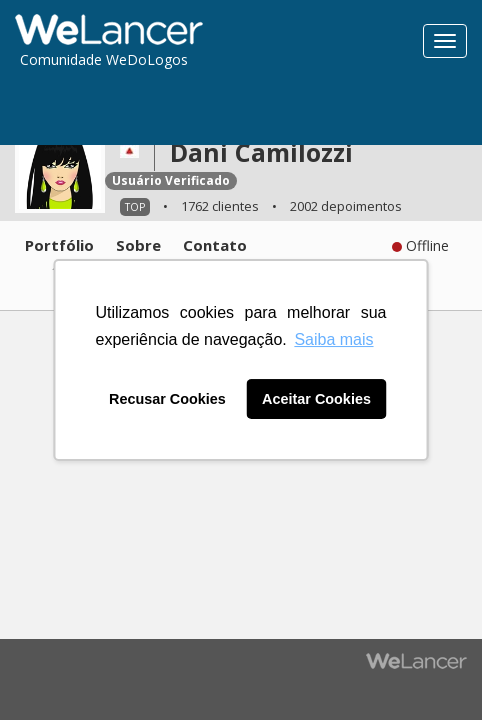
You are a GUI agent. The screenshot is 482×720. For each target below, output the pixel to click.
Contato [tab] (215, 245)
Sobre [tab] (138, 245)
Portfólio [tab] (59, 245)
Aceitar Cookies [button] (316, 399)
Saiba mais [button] (333, 339)
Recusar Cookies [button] (167, 399)
